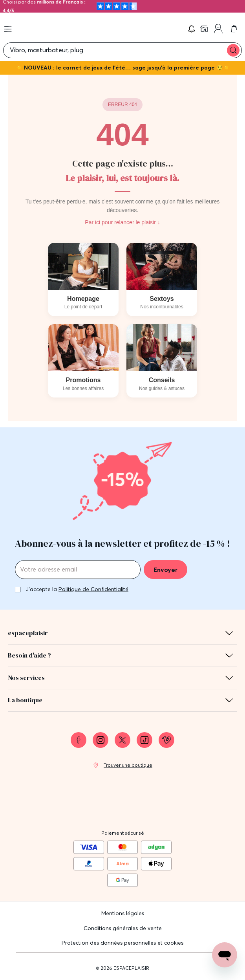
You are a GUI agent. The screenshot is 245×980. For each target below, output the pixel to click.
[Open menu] (8, 29)
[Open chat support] (225, 955)
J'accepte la (77, 589)
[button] (192, 29)
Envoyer (165, 570)
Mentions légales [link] (123, 913)
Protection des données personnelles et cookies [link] (122, 943)
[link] (205, 29)
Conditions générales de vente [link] (123, 928)
